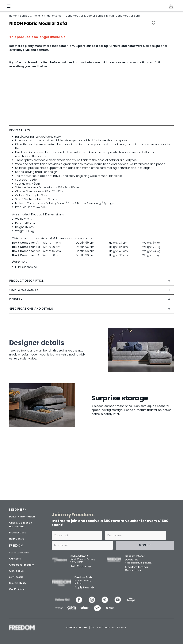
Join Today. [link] (78, 566)
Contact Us (16, 571)
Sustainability (18, 583)
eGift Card (16, 577)
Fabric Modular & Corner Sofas (84, 16)
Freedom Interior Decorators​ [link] (135, 558)
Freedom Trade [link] (83, 577)
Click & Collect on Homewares (21, 525)
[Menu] (9, 7)
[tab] (91, 197)
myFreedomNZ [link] (79, 556)
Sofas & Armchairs (31, 16)
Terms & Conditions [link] (103, 628)
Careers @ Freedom (22, 565)
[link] (27, 5)
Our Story (15, 559)
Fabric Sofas (54, 16)
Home (13, 16)
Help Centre (17, 539)
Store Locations (19, 553)
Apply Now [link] (82, 588)
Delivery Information (22, 517)
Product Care (18, 533)
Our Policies (16, 589)
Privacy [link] (121, 628)
